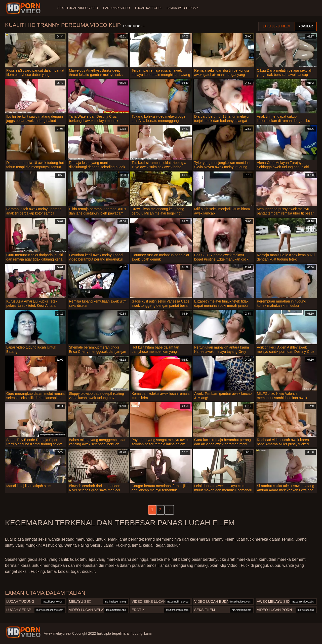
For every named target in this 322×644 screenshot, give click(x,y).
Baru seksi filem (276, 26)
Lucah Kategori (150, 8)
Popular (306, 26)
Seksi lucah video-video (78, 8)
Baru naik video (117, 8)
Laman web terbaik (185, 8)
